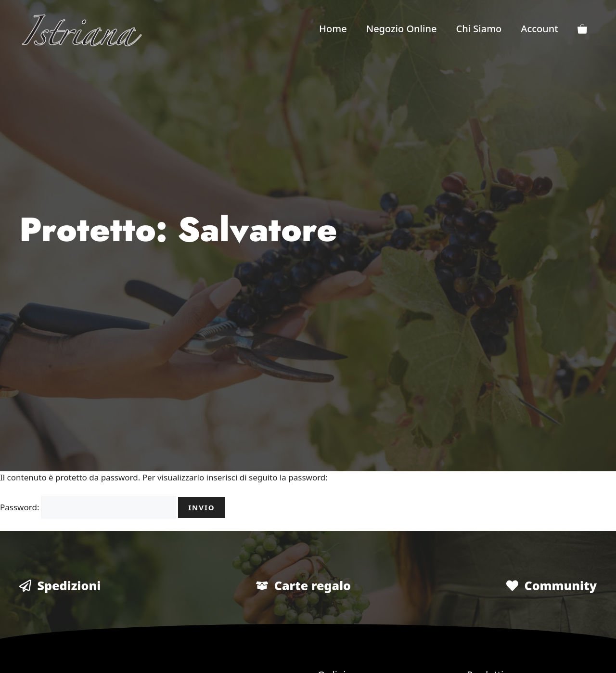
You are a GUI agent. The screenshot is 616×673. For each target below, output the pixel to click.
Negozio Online (402, 29)
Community (560, 585)
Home (333, 29)
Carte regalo (313, 585)
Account (539, 29)
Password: (88, 507)
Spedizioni (69, 585)
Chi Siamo (479, 29)
